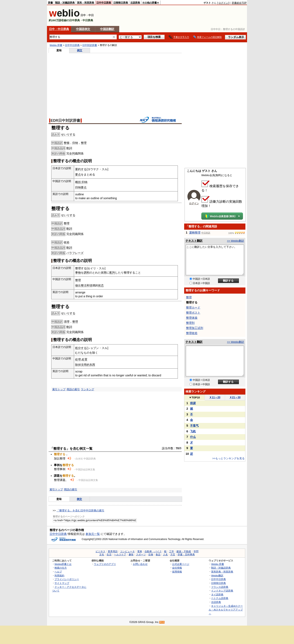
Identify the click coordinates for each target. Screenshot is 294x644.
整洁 (84, 285)
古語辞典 (135, 3)
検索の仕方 (61, 568)
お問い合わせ (140, 564)
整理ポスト (193, 313)
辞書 (50, 3)
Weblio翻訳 (217, 575)
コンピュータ (127, 551)
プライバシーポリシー (67, 579)
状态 (101, 285)
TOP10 (194, 397)
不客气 (194, 426)
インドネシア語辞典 (222, 591)
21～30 (235, 397)
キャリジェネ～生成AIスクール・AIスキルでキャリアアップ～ (226, 610)
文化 (102, 555)
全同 (72, 153)
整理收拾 (192, 333)
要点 (78, 174)
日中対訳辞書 (90, 45)
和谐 (89, 285)
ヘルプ (58, 572)
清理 (67, 322)
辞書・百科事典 (186, 555)
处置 (85, 359)
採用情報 (177, 572)
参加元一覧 (93, 534)
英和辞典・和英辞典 (222, 572)
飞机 (193, 431)
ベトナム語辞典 (220, 598)
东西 (92, 365)
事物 (78, 273)
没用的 (85, 365)
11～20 (215, 397)
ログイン (223, 3)
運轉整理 (195, 233)
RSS (162, 622)
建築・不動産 (184, 551)
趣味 (131, 555)
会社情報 (177, 568)
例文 (80, 50)
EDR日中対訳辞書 (65, 121)
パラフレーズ (75, 253)
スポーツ (141, 555)
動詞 (69, 148)
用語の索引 (73, 389)
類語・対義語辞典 (65, 3)
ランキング (87, 389)
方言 (173, 555)
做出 (78, 285)
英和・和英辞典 (86, 3)
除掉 (78, 365)
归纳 (75, 143)
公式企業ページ (181, 564)
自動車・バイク (153, 551)
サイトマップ (62, 583)
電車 (140, 551)
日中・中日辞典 (59, 29)
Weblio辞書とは (63, 564)
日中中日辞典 (104, 3)
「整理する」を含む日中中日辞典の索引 (80, 510)
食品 (158, 555)
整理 (84, 143)
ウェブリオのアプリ (105, 564)
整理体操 (192, 318)
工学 (171, 551)
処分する (81, 348)
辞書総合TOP (239, 3)
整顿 (67, 143)
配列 (112, 273)
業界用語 (113, 551)
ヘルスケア (120, 555)
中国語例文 (83, 29)
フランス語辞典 (220, 587)
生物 (151, 555)
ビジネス (100, 551)
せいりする (68, 134)
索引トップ (59, 389)
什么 (193, 437)
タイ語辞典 (217, 594)
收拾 (67, 242)
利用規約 (59, 575)
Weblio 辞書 (56, 45)
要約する (81, 169)
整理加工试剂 (195, 328)
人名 (165, 555)
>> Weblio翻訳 (236, 241)
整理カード (193, 307)
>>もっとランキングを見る (228, 458)
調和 (87, 273)
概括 (78, 182)
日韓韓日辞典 (121, 3)
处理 (78, 359)
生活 (109, 555)
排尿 (193, 403)
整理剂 (190, 323)
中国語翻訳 (107, 29)
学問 (196, 551)
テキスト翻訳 (194, 241)
